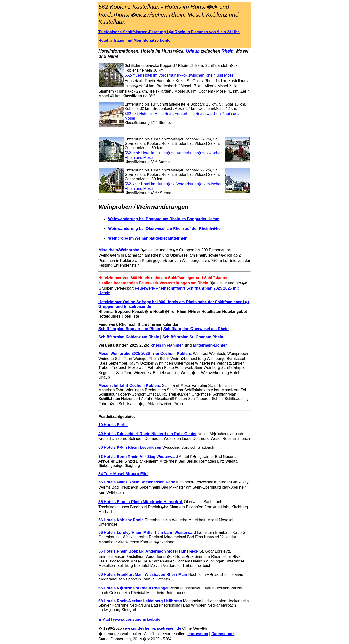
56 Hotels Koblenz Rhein (121, 520)
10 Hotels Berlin (113, 425)
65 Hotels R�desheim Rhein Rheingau (134, 588)
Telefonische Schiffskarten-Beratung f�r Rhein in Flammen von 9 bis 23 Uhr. (169, 32)
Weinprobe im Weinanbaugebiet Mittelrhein (148, 238)
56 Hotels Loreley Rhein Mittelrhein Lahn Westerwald (147, 533)
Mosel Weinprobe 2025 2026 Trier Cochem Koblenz (145, 354)
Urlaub (193, 51)
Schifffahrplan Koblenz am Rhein (129, 337)
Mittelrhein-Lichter (210, 345)
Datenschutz (223, 634)
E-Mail (104, 619)
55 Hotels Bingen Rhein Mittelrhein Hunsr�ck (141, 502)
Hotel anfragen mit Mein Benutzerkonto (135, 40)
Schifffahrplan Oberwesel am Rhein (196, 329)
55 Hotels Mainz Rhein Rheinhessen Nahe (137, 482)
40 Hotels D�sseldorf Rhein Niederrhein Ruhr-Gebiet (147, 434)
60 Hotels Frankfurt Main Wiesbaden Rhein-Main (143, 575)
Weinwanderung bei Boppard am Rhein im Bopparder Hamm (164, 219)
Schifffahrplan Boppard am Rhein (129, 329)
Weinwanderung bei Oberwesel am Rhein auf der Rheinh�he (164, 229)
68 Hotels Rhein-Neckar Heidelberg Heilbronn (140, 601)
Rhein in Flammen (167, 345)
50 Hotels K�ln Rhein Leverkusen (130, 447)
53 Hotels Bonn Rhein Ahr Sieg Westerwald (138, 457)
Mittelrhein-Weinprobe (119, 250)
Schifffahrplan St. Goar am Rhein (193, 337)
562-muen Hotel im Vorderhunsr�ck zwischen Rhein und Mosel (180, 75)
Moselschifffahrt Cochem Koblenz (130, 386)
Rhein (228, 51)
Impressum (198, 634)
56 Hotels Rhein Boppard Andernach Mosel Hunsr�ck (148, 551)
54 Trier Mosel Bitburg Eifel (123, 474)
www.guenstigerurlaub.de (137, 619)
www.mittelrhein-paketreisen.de (152, 628)
